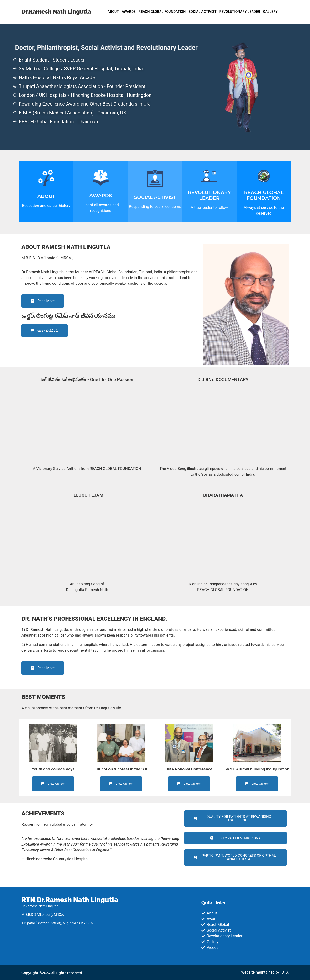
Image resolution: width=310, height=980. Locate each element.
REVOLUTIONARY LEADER (240, 12)
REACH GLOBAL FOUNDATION (162, 12)
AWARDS (129, 12)
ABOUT (113, 12)
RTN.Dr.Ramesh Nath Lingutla (70, 900)
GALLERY (270, 12)
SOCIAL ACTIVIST (202, 12)
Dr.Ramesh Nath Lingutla (56, 12)
